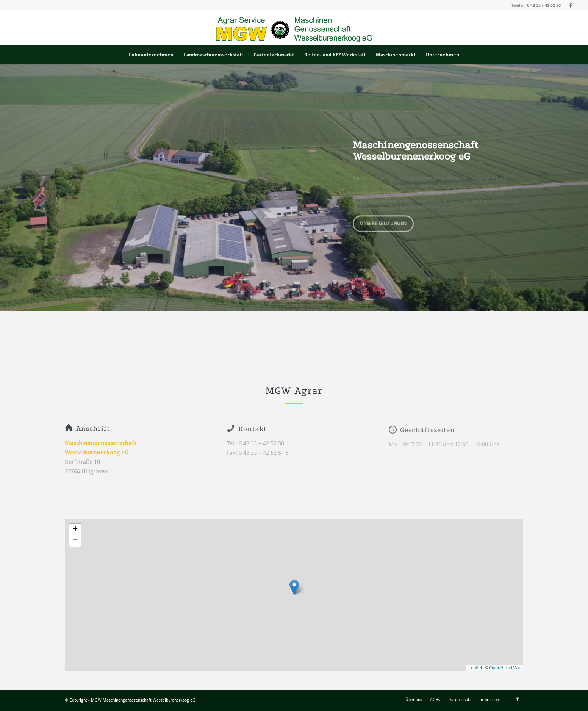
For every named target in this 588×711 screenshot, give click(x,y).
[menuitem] (151, 55)
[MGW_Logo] (294, 28)
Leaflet (475, 668)
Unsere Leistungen (383, 222)
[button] (294, 587)
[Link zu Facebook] (571, 6)
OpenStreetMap (505, 668)
